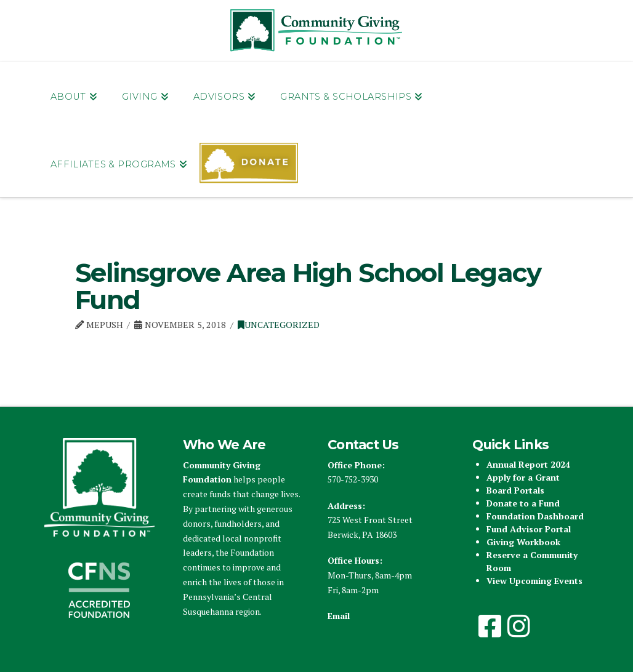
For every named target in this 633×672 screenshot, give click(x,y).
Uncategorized (279, 325)
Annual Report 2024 (528, 464)
